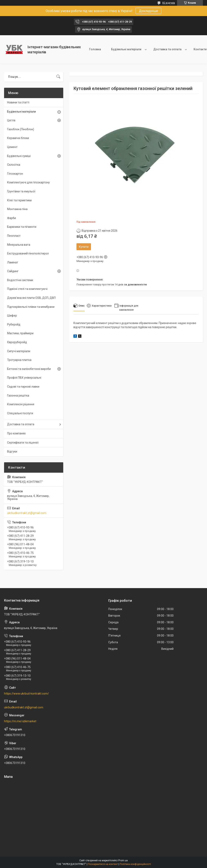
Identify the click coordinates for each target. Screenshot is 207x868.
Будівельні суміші (19, 156)
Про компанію (16, 433)
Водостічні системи (20, 280)
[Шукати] (58, 77)
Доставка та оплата (167, 49)
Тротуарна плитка (19, 360)
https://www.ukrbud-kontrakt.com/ (27, 694)
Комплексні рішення (21, 404)
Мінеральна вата (19, 245)
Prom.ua (123, 860)
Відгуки (12, 452)
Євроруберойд (17, 342)
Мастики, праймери (20, 333)
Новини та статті (18, 102)
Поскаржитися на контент (103, 864)
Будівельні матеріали (126, 49)
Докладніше (148, 11)
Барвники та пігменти (22, 227)
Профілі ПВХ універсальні (24, 378)
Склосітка (14, 165)
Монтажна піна (17, 209)
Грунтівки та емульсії (21, 191)
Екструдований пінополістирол (28, 253)
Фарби (12, 218)
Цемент (12, 147)
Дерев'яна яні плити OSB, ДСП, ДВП (31, 298)
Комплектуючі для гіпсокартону (28, 182)
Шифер (12, 316)
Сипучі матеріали (19, 351)
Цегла (11, 120)
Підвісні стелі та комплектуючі (27, 289)
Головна (95, 49)
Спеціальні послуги (20, 413)
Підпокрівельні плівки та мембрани (31, 307)
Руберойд (14, 324)
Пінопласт (14, 236)
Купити (84, 247)
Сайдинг (13, 271)
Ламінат (13, 262)
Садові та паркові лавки (23, 387)
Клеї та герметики (19, 200)
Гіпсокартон (15, 174)
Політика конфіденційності (135, 864)
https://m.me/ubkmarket (20, 721)
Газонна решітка (18, 396)
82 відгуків (169, 3)
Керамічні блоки (18, 138)
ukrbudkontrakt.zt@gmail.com (27, 513)
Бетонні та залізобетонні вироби (29, 369)
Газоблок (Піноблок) (21, 129)
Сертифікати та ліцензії (23, 443)
